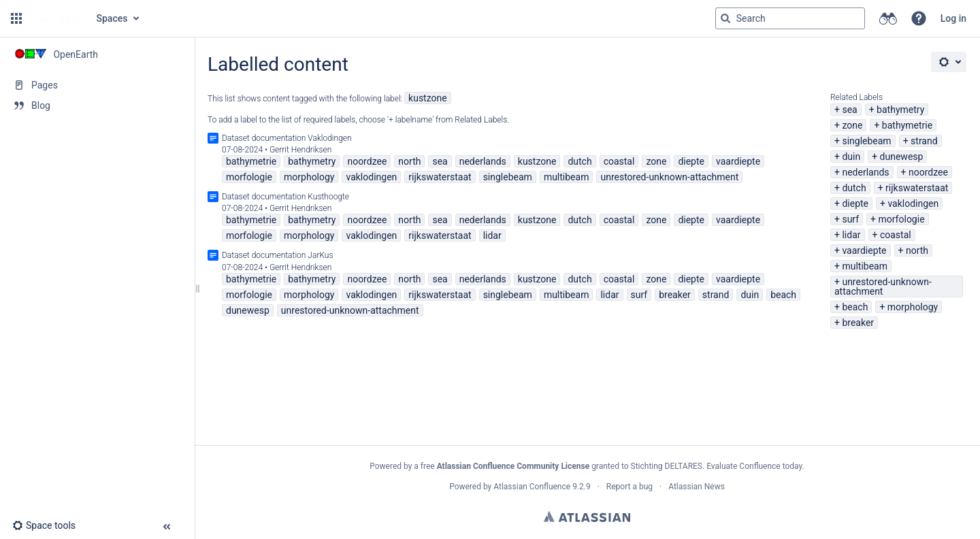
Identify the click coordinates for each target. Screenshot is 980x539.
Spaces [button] (112, 18)
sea (849, 110)
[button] (16, 18)
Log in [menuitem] (953, 18)
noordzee (928, 172)
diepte (855, 203)
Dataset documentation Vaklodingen (287, 138)
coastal (896, 235)
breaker (858, 323)
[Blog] (97, 105)
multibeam (865, 266)
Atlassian (587, 517)
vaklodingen (913, 203)
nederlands (865, 172)
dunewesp (902, 157)
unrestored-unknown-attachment (883, 287)
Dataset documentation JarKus (278, 255)
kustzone (428, 98)
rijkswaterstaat (917, 188)
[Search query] (790, 18)
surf (850, 219)
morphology (913, 307)
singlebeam (866, 141)
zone (852, 125)
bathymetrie (907, 125)
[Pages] (97, 85)
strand (924, 141)
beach (855, 307)
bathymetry (900, 110)
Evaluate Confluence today (754, 466)
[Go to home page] (58, 18)
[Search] (725, 18)
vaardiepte (864, 250)
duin (851, 157)
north (917, 250)
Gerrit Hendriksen (300, 150)
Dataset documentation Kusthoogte (285, 197)
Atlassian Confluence (532, 487)
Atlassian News (697, 487)
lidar (851, 235)
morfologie (902, 219)
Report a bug (630, 487)
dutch (854, 188)
